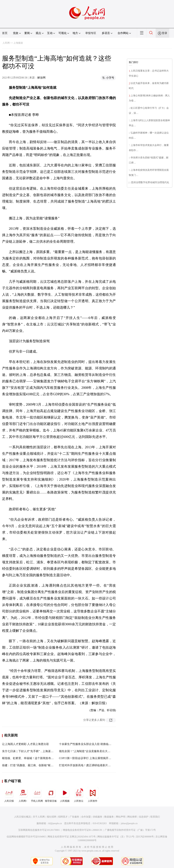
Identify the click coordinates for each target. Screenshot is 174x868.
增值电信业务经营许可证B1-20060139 (82, 830)
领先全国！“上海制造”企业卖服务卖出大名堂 (86, 751)
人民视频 (65, 795)
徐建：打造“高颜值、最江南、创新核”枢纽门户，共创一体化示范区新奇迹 (47, 765)
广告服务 (74, 817)
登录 (164, 33)
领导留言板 (51, 795)
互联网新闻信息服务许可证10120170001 (39, 830)
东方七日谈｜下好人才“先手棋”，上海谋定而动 (30, 751)
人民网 (6, 43)
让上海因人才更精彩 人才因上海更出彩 (25, 744)
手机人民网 (37, 795)
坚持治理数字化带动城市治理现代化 (150, 182)
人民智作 (93, 795)
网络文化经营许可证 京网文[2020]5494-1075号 (72, 837)
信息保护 (144, 817)
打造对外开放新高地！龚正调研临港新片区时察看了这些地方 (96, 765)
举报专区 (91, 33)
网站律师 (132, 817)
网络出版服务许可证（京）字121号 (116, 837)
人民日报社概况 (22, 817)
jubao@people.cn (129, 823)
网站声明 (121, 817)
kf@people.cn (55, 823)
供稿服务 (98, 817)
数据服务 (109, 817)
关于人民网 (39, 817)
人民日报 (9, 795)
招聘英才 (63, 817)
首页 (5, 33)
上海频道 (18, 43)
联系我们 (155, 817)
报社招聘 (51, 817)
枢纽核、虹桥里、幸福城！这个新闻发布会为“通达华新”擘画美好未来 (44, 758)
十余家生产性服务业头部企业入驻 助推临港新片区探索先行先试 (97, 744)
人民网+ (23, 795)
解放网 (41, 78)
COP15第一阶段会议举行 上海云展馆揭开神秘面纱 (89, 758)
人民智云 (79, 795)
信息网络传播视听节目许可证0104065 (26, 837)
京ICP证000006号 (145, 837)
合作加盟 (86, 817)
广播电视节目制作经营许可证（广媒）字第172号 (130, 830)
